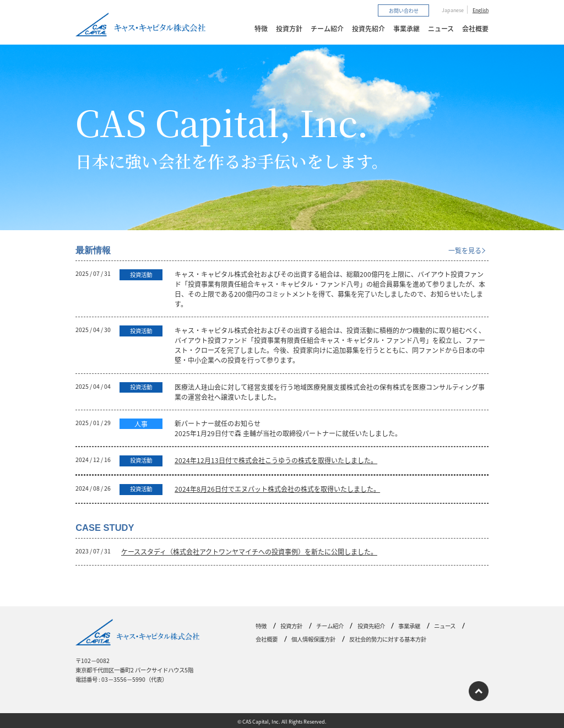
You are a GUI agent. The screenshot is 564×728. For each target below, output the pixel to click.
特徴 (261, 28)
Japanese (453, 10)
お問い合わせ (404, 10)
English (481, 10)
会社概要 (475, 28)
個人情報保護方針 (313, 639)
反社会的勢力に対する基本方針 (388, 639)
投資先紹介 (368, 28)
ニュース (441, 28)
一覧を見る (465, 250)
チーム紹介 (327, 28)
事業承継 (406, 28)
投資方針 (289, 28)
